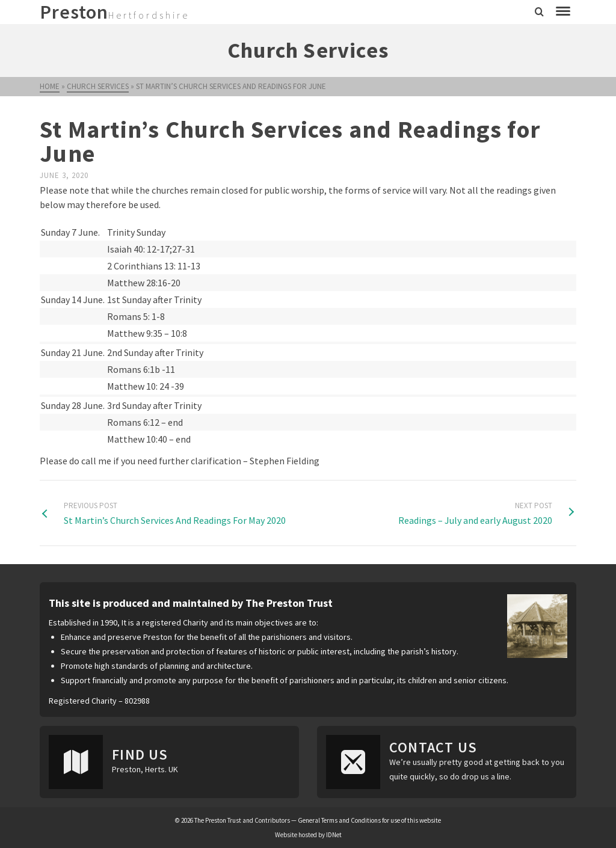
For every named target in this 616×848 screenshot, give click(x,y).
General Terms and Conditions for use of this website (369, 820)
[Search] (539, 12)
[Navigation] (563, 12)
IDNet (334, 835)
